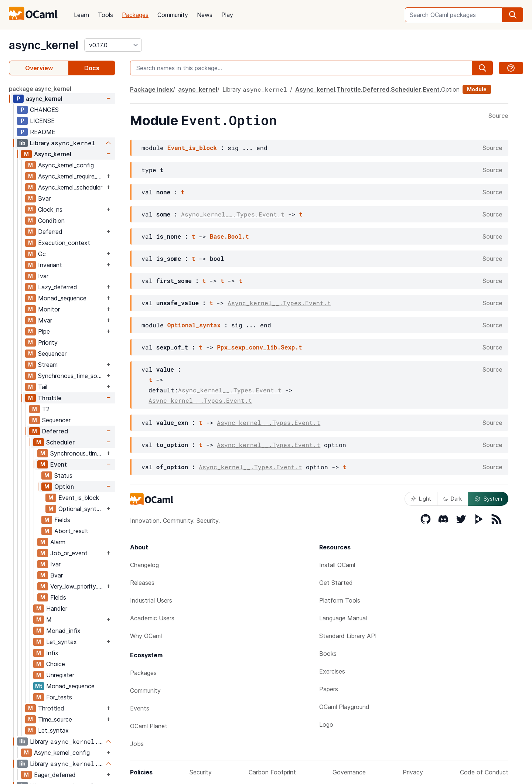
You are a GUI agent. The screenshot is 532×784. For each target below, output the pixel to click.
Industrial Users (151, 600)
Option (64, 487)
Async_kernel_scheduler (70, 187)
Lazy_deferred (58, 287)
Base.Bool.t (229, 236)
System (488, 499)
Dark (453, 499)
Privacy (413, 772)
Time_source (55, 719)
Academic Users (152, 618)
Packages (135, 15)
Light (421, 499)
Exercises (332, 671)
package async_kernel (40, 89)
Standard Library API (348, 636)
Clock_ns (50, 209)
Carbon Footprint (272, 772)
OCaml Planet (149, 726)
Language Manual (343, 618)
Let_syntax (62, 642)
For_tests (59, 697)
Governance (349, 772)
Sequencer (52, 354)
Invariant (50, 265)
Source (498, 116)
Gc (42, 254)
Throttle (50, 398)
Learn (81, 15)
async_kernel (44, 45)
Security (201, 772)
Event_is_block (79, 498)
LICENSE (42, 121)
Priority (48, 342)
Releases (142, 583)
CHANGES (44, 110)
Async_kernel (53, 154)
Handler (57, 609)
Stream (48, 365)
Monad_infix (63, 631)
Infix (52, 653)
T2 (46, 409)
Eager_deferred (55, 775)
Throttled (51, 708)
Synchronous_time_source (71, 376)
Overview (39, 68)
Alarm (58, 542)
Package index (151, 89)
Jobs (137, 744)
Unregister (60, 675)
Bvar (44, 198)
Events (140, 708)
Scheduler (60, 442)
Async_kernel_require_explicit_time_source (71, 176)
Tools (105, 15)
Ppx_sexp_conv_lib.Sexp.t (259, 347)
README (43, 132)
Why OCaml (146, 636)
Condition (51, 221)
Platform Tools (340, 600)
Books (328, 654)
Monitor (49, 309)
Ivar (43, 276)
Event (59, 464)
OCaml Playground (344, 707)
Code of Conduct (484, 772)
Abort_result (71, 531)
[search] (513, 15)
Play (227, 15)
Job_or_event (69, 553)
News (205, 15)
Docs (92, 68)
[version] (113, 45)
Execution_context (64, 243)
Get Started (336, 583)
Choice (56, 664)
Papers (329, 689)
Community (173, 15)
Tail (43, 387)
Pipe (44, 331)
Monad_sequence (62, 298)
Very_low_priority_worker (77, 586)
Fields (62, 520)
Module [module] (477, 89)
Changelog (144, 565)
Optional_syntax (81, 509)
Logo (326, 725)
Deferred (50, 232)
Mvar (45, 320)
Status (63, 475)
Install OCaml (337, 565)
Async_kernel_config (66, 165)
